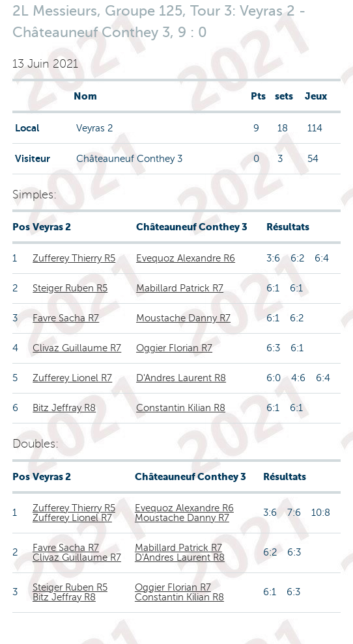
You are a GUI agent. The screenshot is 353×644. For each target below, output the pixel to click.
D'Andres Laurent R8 (181, 378)
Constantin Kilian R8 (181, 408)
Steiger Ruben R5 (70, 288)
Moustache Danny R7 (183, 318)
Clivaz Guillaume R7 (77, 348)
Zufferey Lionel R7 (72, 378)
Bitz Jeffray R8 (64, 408)
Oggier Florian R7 (174, 348)
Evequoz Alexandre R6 (186, 258)
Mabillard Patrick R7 (180, 288)
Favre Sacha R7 (66, 318)
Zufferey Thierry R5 (74, 258)
